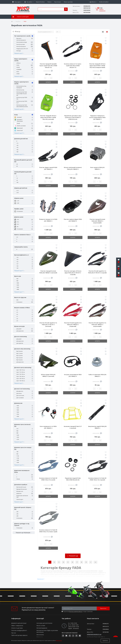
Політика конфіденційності (76, 612)
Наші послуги (58, 2)
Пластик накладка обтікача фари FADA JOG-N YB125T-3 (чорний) (73, 273)
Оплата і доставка (68, 2)
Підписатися (103, 608)
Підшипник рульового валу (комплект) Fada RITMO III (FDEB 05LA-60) (73, 117)
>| (95, 562)
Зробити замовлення (102, 10)
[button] (29, 2)
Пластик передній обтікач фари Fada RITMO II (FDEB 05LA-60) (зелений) (48, 117)
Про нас (14, 633)
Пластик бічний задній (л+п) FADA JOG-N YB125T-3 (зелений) (48, 325)
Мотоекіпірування (42, 628)
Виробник (18, 21)
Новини (49, 2)
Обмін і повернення (17, 626)
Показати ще (73, 556)
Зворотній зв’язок (40, 2)
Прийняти (105, 641)
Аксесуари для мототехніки (44, 623)
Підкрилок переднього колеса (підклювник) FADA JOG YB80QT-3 (97, 117)
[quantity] (48, 78)
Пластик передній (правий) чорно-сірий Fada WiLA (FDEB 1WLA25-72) (48, 66)
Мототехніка (40, 635)
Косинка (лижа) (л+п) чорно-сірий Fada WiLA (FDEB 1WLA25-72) (73, 66)
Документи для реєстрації (19, 623)
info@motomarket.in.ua (94, 634)
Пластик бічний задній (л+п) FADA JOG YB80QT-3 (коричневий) (97, 325)
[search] (66, 9)
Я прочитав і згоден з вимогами (78, 612)
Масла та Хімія (41, 626)
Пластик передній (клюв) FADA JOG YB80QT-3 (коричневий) (97, 221)
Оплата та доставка (17, 628)
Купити (48, 82)
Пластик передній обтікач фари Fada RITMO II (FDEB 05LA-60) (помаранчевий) (97, 66)
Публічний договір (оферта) (19, 635)
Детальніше (59, 641)
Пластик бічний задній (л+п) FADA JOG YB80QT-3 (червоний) (73, 325)
